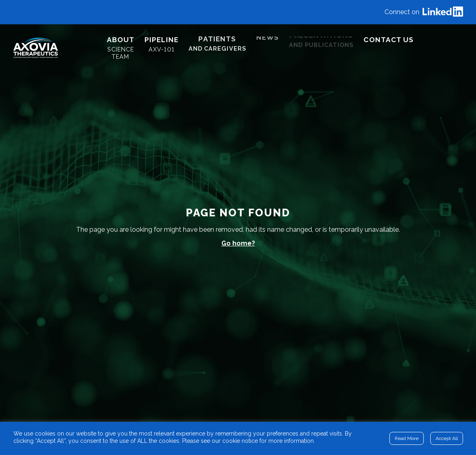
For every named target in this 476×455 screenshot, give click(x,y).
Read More (407, 438)
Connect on (424, 12)
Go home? (238, 243)
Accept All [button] (447, 438)
